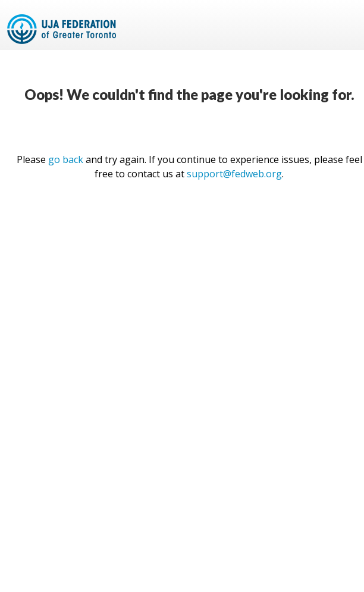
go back (66, 159)
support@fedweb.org (234, 174)
